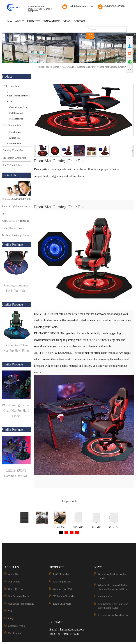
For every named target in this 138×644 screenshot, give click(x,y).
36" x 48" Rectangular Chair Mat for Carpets (96, 528)
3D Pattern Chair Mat (14, 158)
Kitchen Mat (15, 138)
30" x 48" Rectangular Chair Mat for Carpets (78, 528)
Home (9, 21)
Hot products (69, 501)
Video (11, 611)
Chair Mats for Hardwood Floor (18, 99)
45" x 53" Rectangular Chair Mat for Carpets (114, 528)
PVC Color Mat (16, 113)
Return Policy (105, 597)
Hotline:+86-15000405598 (16, 199)
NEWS (67, 21)
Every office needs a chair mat (113, 615)
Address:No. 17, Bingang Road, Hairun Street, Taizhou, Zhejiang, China (16, 228)
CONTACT (80, 21)
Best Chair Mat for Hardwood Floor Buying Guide (113, 606)
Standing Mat (15, 132)
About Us (13, 574)
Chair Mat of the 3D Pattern (60, 528)
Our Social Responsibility (21, 604)
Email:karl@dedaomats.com (16, 210)
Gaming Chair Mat (87, 67)
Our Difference (16, 589)
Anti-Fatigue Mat (12, 125)
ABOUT (19, 21)
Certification (14, 633)
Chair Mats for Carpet (19, 107)
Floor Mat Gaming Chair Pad (113, 67)
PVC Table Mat (16, 119)
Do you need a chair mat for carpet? (112, 576)
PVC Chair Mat (11, 86)
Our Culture (14, 582)
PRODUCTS (34, 21)
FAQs (11, 619)
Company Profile (17, 626)
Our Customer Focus (19, 596)
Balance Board (16, 144)
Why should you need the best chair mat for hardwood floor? (113, 587)
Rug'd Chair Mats (12, 165)
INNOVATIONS (52, 21)
